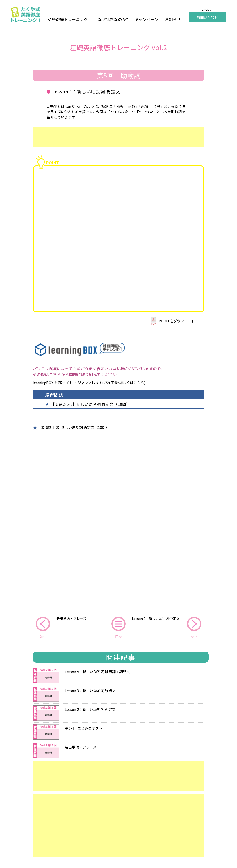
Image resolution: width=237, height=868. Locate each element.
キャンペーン (146, 19)
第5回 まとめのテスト (84, 728)
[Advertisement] (118, 137)
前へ (43, 636)
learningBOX (43, 383)
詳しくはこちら (132, 383)
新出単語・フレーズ (71, 618)
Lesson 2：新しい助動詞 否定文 (156, 618)
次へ (194, 636)
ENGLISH (207, 10)
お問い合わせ (207, 17)
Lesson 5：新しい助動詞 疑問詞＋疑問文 (97, 671)
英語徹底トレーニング (68, 19)
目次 (118, 636)
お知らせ (173, 19)
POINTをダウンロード (177, 321)
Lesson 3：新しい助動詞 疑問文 (90, 690)
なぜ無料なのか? (113, 19)
